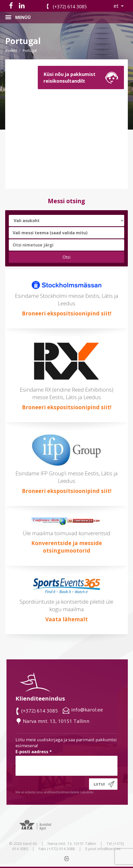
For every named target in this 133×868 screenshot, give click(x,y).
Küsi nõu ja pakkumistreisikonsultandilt (69, 77)
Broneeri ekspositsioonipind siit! (67, 313)
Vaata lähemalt (66, 619)
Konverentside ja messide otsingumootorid (67, 547)
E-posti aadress (34, 751)
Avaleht (11, 50)
